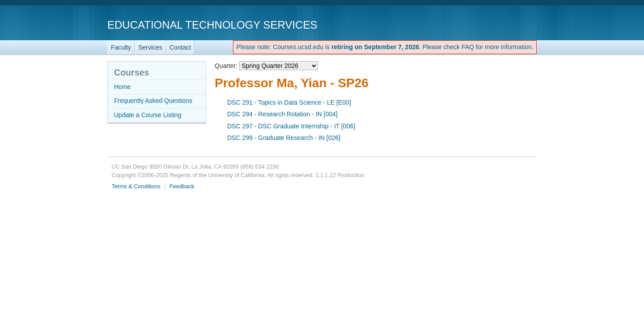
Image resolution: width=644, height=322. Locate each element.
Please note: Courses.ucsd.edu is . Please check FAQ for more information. (385, 47)
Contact (180, 47)
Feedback (182, 186)
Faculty (121, 47)
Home (122, 87)
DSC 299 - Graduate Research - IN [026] (284, 138)
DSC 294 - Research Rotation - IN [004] (282, 114)
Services (150, 47)
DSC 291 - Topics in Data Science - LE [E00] (289, 102)
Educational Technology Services (212, 25)
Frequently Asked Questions (153, 101)
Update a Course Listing (148, 115)
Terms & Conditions (136, 186)
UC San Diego (485, 24)
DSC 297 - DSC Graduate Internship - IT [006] (291, 126)
